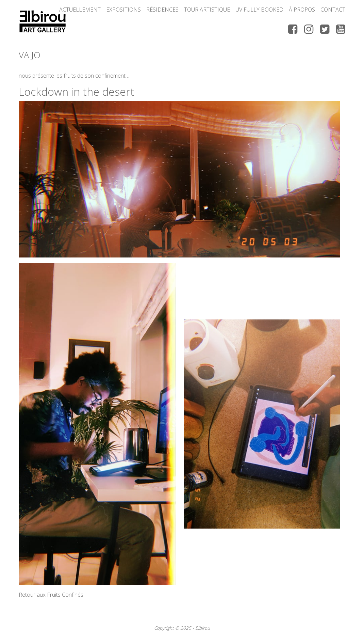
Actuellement (80, 10)
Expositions (123, 10)
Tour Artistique (207, 10)
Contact (333, 10)
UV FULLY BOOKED (259, 10)
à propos (302, 10)
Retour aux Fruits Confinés (51, 595)
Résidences (162, 10)
